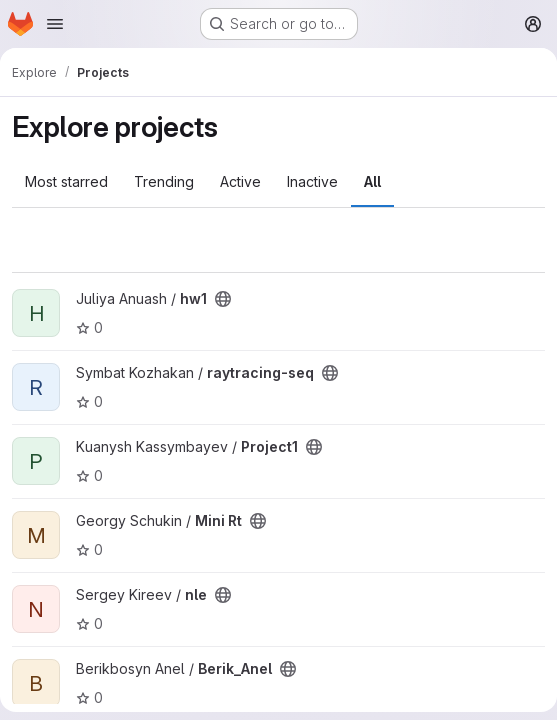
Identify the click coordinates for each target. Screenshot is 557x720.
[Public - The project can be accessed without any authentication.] (223, 299)
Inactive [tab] (312, 181)
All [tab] (372, 181)
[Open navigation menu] (55, 24)
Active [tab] (240, 181)
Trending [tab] (164, 181)
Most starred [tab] (66, 181)
